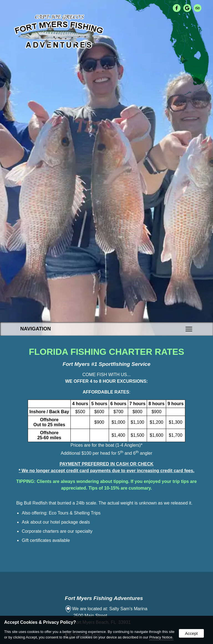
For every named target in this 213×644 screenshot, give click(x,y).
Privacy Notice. (161, 637)
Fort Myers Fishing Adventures (104, 598)
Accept (191, 633)
